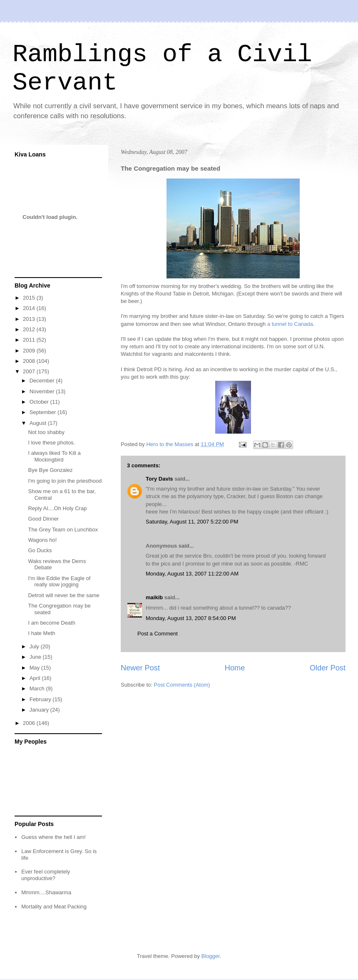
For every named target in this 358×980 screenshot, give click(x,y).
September (44, 412)
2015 (30, 298)
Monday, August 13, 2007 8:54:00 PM (191, 618)
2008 (30, 361)
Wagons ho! (42, 540)
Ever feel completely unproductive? (46, 875)
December (43, 381)
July (35, 646)
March (38, 688)
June (36, 657)
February (41, 699)
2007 (30, 371)
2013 (30, 319)
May (35, 668)
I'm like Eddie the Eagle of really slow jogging (59, 582)
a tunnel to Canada (290, 324)
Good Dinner (43, 519)
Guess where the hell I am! (53, 837)
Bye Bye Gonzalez (50, 470)
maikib (154, 597)
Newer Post (140, 668)
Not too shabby (46, 432)
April (36, 678)
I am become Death (51, 623)
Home (235, 668)
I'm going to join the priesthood (65, 481)
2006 (30, 723)
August (39, 423)
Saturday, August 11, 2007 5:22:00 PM (192, 522)
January (40, 710)
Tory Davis (159, 479)
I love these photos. (51, 443)
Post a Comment (158, 634)
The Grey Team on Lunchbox (63, 530)
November (43, 391)
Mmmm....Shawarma (46, 892)
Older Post (328, 668)
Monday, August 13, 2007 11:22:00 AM (192, 574)
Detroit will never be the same (63, 595)
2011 (30, 340)
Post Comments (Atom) (182, 685)
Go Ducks (40, 550)
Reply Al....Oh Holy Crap (57, 508)
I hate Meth (41, 633)
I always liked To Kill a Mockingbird (54, 456)
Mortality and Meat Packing (54, 907)
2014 (30, 308)
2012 (30, 329)
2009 (30, 351)
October (40, 402)
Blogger (211, 956)
